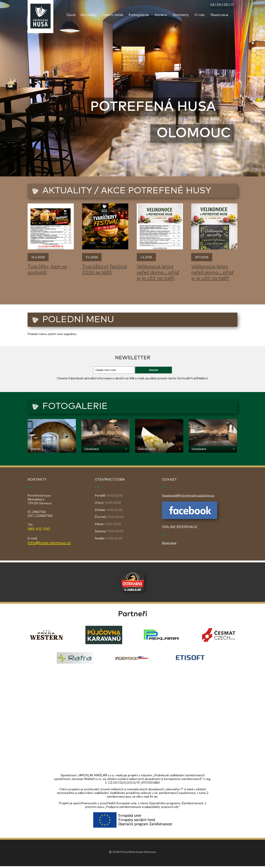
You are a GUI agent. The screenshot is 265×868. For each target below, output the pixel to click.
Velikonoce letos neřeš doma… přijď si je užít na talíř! (158, 273)
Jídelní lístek (113, 15)
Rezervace (219, 15)
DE (226, 5)
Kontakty (181, 15)
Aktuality (88, 15)
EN (219, 5)
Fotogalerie (139, 15)
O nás (200, 15)
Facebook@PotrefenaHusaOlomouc (188, 496)
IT (232, 5)
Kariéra (161, 15)
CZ (212, 5)
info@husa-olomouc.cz (49, 543)
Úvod (71, 15)
